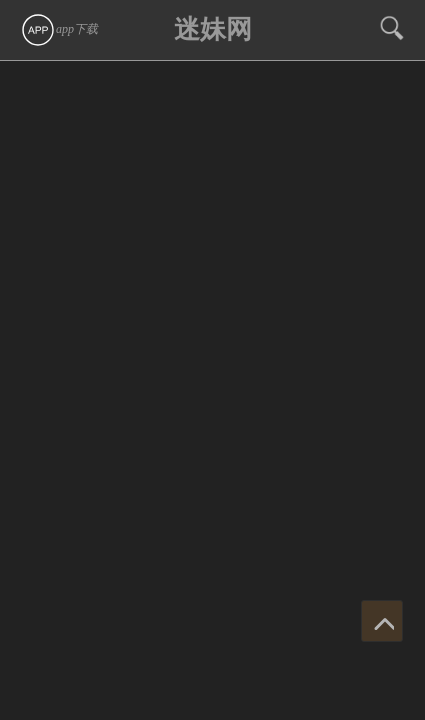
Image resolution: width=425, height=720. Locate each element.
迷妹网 (213, 29)
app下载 (59, 29)
